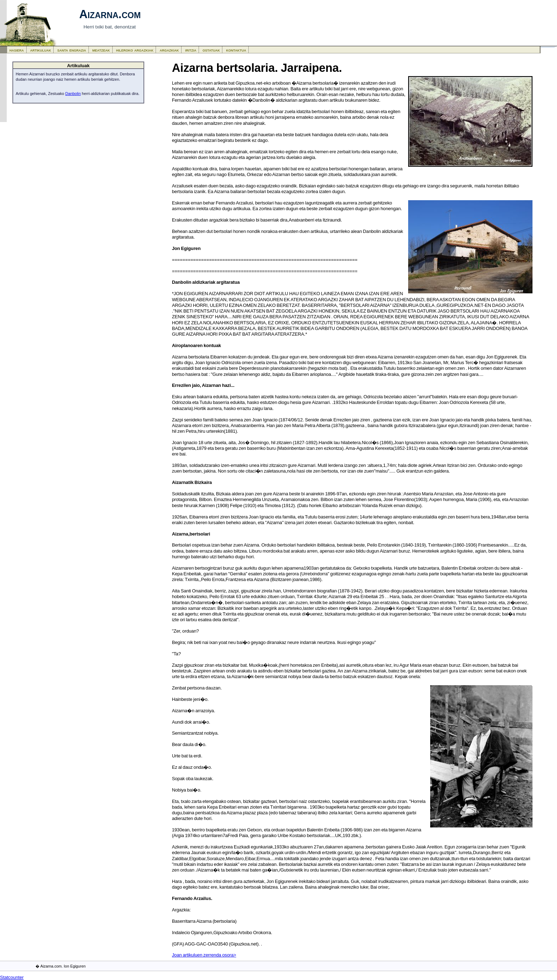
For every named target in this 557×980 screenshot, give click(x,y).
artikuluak (41, 50)
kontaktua (236, 50)
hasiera (17, 50)
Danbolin (73, 94)
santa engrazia (72, 50)
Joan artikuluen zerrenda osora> (204, 955)
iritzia (191, 50)
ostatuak (211, 50)
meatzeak (101, 50)
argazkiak (169, 50)
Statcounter (12, 977)
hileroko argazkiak (135, 50)
